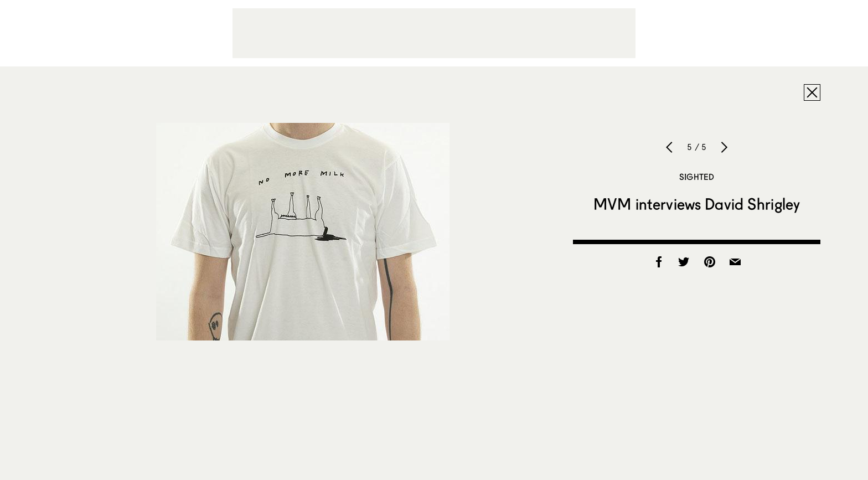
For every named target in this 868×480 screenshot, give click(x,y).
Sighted (697, 177)
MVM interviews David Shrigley (697, 204)
